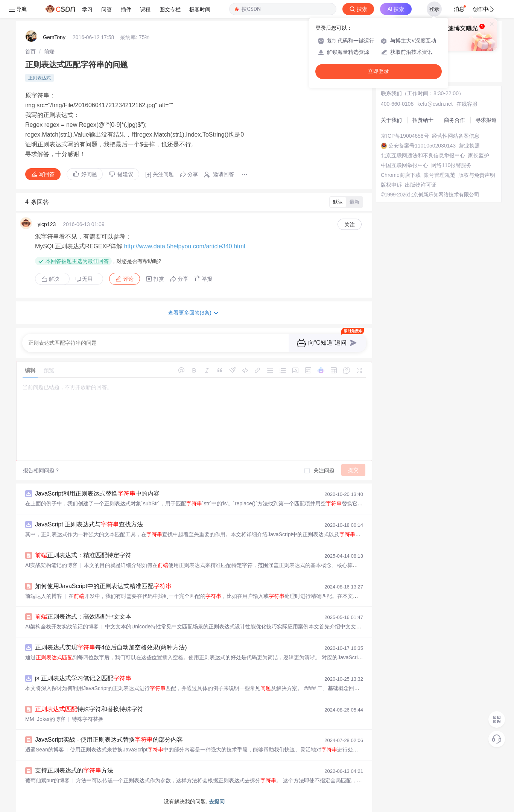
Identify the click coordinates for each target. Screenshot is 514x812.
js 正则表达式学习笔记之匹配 (83, 678)
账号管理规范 (439, 175)
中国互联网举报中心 (405, 165)
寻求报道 (486, 120)
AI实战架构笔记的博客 (51, 565)
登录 (434, 9)
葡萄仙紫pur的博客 (47, 780)
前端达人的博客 (44, 596)
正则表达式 (40, 78)
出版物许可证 (421, 185)
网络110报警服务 (451, 165)
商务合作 (455, 120)
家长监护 (479, 155)
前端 (49, 52)
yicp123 (47, 224)
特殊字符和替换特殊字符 (89, 709)
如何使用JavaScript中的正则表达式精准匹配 (103, 586)
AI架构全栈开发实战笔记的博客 (62, 626)
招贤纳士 (423, 120)
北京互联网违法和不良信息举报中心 (423, 155)
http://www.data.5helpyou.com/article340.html (184, 246)
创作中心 (483, 9)
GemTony (54, 37)
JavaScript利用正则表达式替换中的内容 (97, 493)
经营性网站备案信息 (456, 136)
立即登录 (379, 71)
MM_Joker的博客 (45, 719)
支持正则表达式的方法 (74, 770)
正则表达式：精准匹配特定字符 (83, 555)
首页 (30, 52)
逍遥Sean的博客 (45, 750)
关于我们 (391, 120)
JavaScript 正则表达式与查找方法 (89, 524)
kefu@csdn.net (435, 104)
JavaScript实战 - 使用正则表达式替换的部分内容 (109, 740)
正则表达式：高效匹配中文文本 (83, 617)
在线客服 (467, 104)
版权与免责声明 (477, 175)
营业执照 (469, 146)
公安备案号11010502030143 (422, 146)
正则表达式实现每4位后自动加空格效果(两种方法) (111, 647)
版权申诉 (391, 185)
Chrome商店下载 (401, 175)
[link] (30, 52)
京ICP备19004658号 (405, 136)
